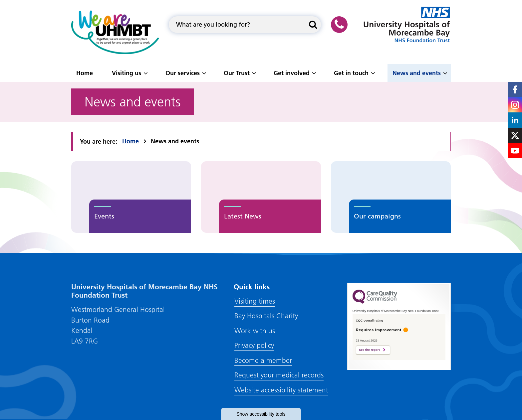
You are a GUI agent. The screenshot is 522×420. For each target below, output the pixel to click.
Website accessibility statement (281, 390)
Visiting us (127, 73)
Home (85, 73)
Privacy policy (254, 345)
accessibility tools (261, 414)
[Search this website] (313, 25)
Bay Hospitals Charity (266, 316)
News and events (417, 73)
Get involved (292, 73)
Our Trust (237, 73)
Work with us (255, 331)
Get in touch (351, 73)
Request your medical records (279, 375)
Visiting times (255, 301)
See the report (369, 350)
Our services (183, 73)
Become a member (263, 360)
